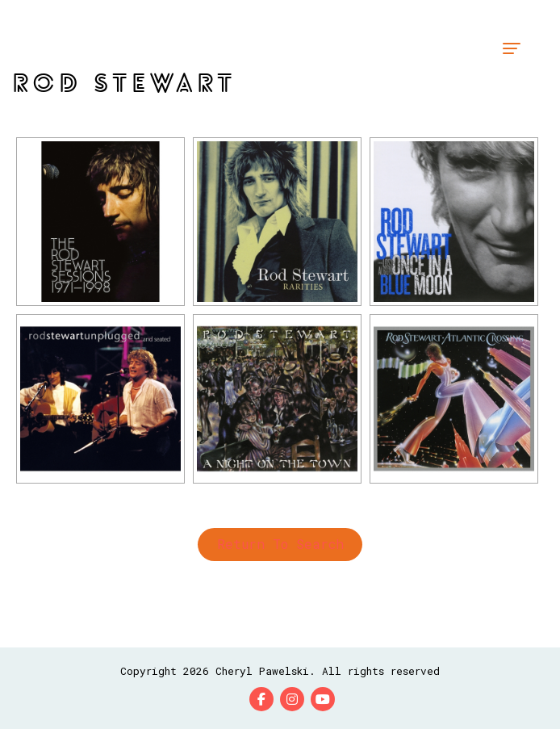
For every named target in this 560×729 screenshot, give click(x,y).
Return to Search (280, 544)
